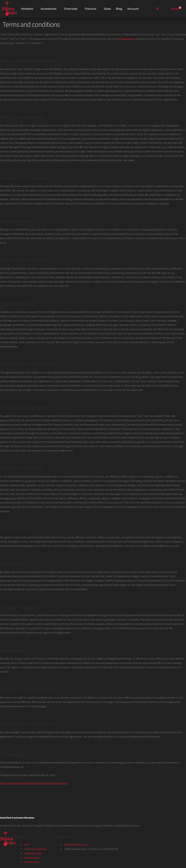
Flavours (91, 9)
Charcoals (71, 9)
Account (133, 9)
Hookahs (27, 9)
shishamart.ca (127, 39)
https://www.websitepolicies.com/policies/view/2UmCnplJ (34, 783)
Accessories (49, 9)
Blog (119, 9)
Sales (107, 9)
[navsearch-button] (158, 9)
